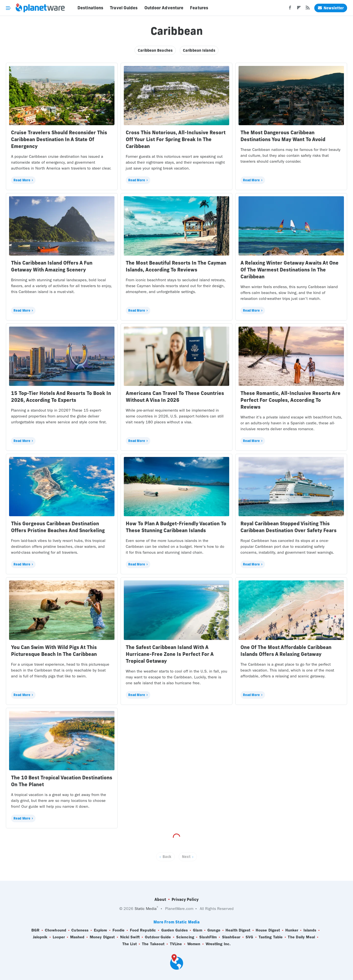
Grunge (214, 930)
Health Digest (238, 930)
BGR (35, 930)
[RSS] (308, 9)
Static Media (146, 909)
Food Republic (143, 930)
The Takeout (153, 944)
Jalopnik (40, 937)
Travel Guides (124, 8)
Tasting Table (271, 937)
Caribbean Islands (199, 50)
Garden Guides (175, 930)
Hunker (292, 930)
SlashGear (231, 937)
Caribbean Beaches (155, 50)
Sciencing (185, 937)
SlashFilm (208, 937)
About (160, 899)
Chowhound (56, 930)
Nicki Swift (130, 937)
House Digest (268, 930)
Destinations (90, 8)
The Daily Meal (301, 937)
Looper (59, 937)
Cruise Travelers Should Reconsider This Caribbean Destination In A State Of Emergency (59, 139)
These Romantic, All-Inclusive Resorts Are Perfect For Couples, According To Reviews (290, 400)
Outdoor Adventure (164, 8)
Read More (22, 180)
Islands (310, 930)
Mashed (77, 937)
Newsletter (331, 8)
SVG (249, 937)
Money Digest (102, 937)
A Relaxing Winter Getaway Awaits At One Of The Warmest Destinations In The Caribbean (290, 270)
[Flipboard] (299, 9)
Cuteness (80, 930)
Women (194, 944)
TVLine (176, 944)
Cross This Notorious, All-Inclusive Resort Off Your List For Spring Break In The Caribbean (176, 139)
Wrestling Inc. (218, 944)
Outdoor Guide (158, 937)
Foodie (119, 930)
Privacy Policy (185, 899)
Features (199, 8)
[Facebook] (290, 9)
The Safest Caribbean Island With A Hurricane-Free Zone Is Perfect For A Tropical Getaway (170, 654)
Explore (101, 930)
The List (130, 944)
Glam (197, 930)
